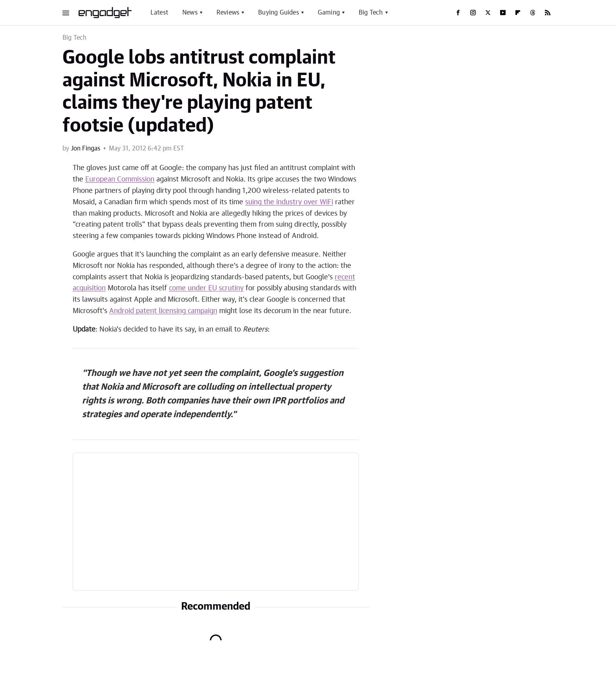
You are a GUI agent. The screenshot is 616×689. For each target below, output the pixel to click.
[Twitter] (488, 13)
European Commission (120, 180)
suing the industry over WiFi (289, 202)
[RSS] (548, 13)
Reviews (228, 13)
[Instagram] (473, 13)
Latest (159, 13)
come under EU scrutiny (206, 288)
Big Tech (371, 13)
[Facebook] (458, 13)
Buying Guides (279, 13)
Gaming (329, 13)
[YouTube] (503, 13)
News (190, 13)
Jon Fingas (85, 148)
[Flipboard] (518, 13)
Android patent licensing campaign (163, 311)
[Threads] (533, 13)
